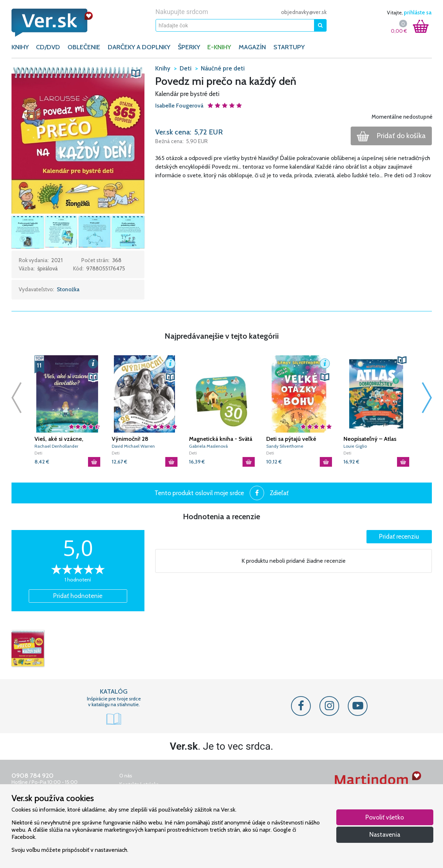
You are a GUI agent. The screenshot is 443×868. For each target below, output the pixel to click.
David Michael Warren (133, 446)
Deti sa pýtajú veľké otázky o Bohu (291, 439)
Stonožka (68, 289)
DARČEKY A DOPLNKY (139, 47)
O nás (126, 776)
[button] (78, 138)
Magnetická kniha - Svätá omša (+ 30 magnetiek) (221, 439)
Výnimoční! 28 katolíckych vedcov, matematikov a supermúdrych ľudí (137, 439)
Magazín (252, 47)
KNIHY (20, 47)
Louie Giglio (355, 446)
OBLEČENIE (84, 47)
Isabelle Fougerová (180, 106)
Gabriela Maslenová (208, 446)
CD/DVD (48, 47)
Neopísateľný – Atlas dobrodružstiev (370, 439)
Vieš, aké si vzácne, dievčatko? (59, 439)
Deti (38, 453)
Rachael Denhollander (56, 446)
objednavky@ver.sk (304, 12)
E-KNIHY (219, 47)
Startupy (289, 47)
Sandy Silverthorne (285, 446)
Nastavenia (385, 834)
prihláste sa (418, 13)
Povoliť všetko (385, 817)
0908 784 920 (33, 776)
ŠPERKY (189, 47)
